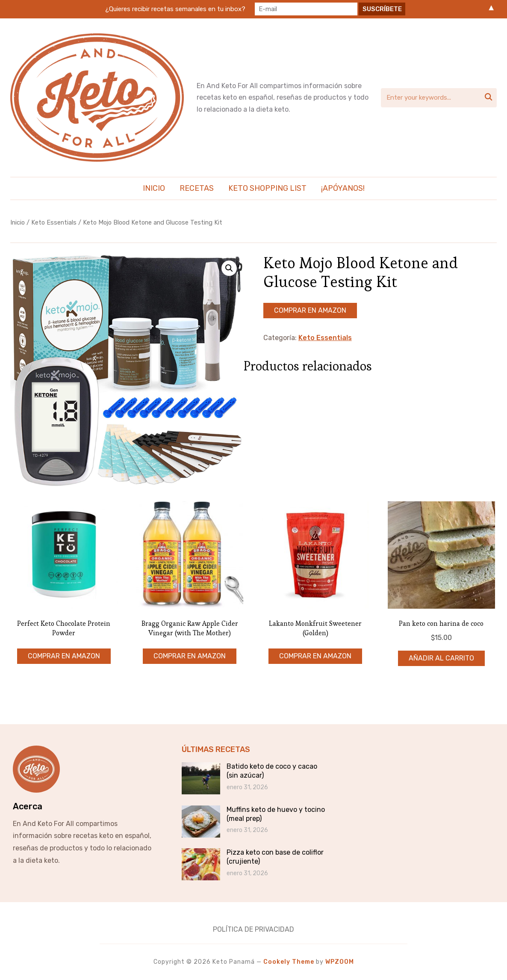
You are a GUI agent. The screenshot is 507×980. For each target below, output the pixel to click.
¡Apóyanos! (343, 188)
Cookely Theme (289, 962)
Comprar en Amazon (310, 310)
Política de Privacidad (253, 929)
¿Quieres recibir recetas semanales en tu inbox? (175, 9)
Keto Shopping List (267, 188)
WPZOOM (340, 962)
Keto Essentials (54, 222)
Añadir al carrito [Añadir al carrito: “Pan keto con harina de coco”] (441, 658)
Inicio (154, 188)
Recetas (197, 188)
